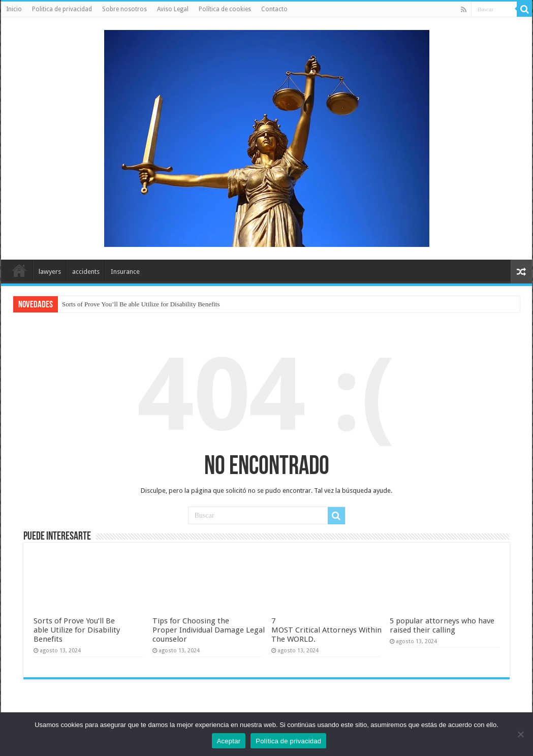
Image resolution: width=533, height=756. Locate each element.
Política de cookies (225, 9)
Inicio (14, 9)
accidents (86, 272)
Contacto (274, 9)
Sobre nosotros (124, 9)
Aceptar (229, 741)
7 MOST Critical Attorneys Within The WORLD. (326, 630)
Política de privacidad (288, 741)
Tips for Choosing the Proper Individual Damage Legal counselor (209, 630)
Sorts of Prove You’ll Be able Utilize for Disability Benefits (141, 304)
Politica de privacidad (62, 9)
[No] (520, 734)
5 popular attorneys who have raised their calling (442, 625)
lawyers (50, 272)
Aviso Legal (173, 9)
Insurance (125, 272)
